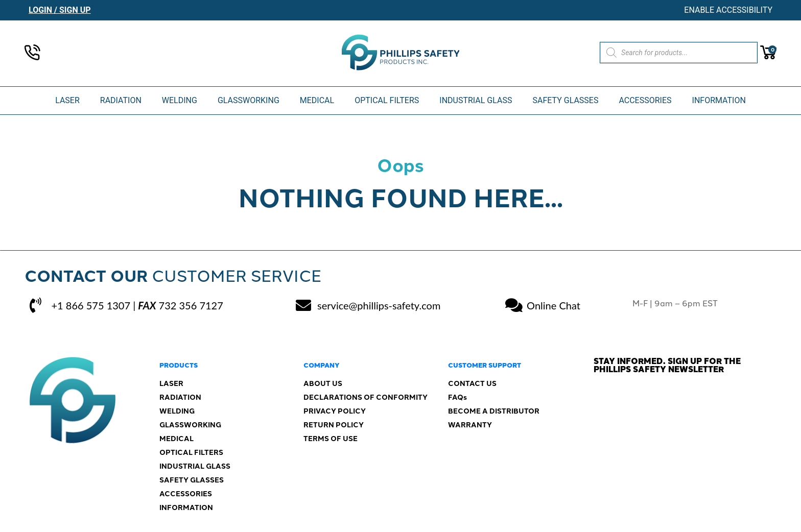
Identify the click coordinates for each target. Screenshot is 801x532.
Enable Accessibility (728, 10)
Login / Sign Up (60, 10)
